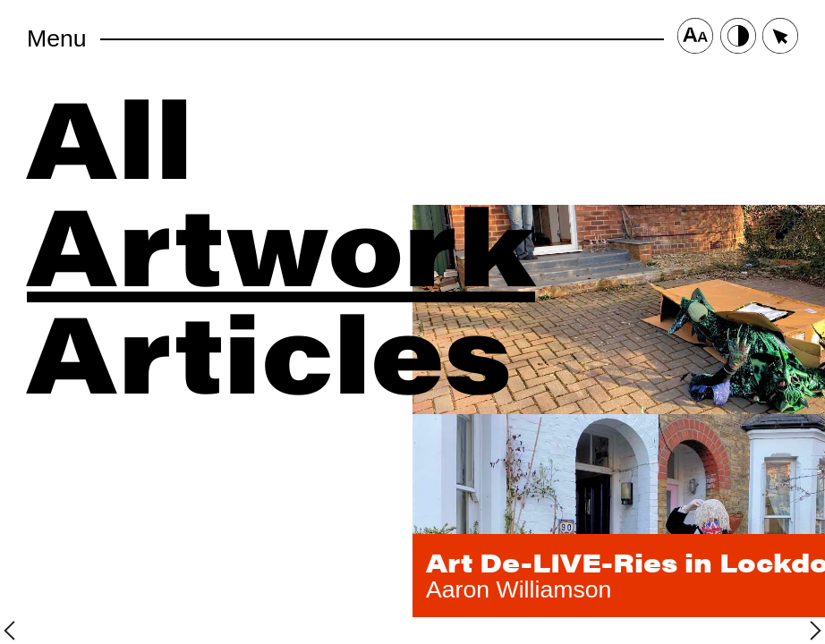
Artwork (281, 241)
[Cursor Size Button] (780, 39)
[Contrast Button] (738, 39)
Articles (269, 349)
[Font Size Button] (695, 39)
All (110, 134)
